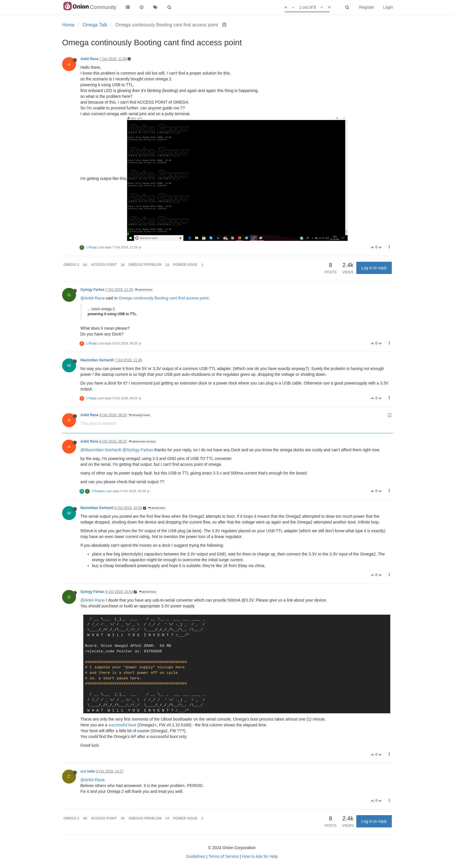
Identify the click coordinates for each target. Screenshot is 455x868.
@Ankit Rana (143, 290)
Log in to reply (374, 268)
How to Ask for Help (260, 856)
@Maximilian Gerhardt (142, 442)
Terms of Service (223, 856)
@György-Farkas (138, 450)
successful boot (123, 725)
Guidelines (196, 856)
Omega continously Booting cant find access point (164, 298)
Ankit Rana (89, 59)
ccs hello (88, 771)
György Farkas (92, 290)
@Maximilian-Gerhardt (101, 450)
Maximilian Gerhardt (97, 360)
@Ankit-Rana (92, 298)
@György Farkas (139, 415)
